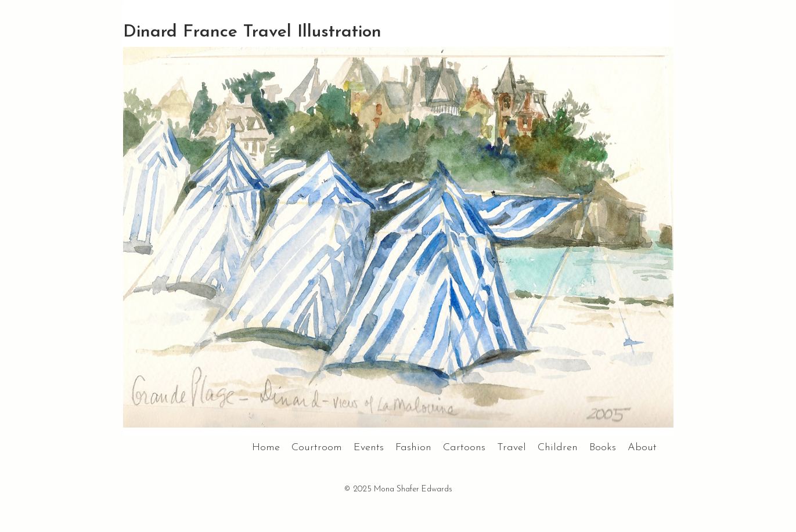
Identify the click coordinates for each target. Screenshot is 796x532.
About (642, 448)
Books (603, 448)
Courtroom (317, 448)
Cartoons (464, 448)
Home (266, 448)
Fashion (413, 448)
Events (369, 448)
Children (558, 448)
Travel (512, 448)
